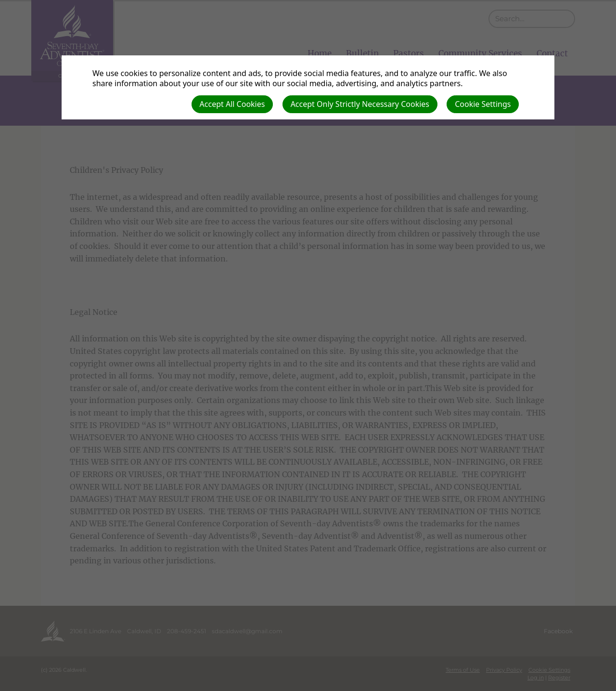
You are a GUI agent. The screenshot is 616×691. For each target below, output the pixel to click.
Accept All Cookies (232, 104)
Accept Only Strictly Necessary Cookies (360, 104)
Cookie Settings (483, 104)
